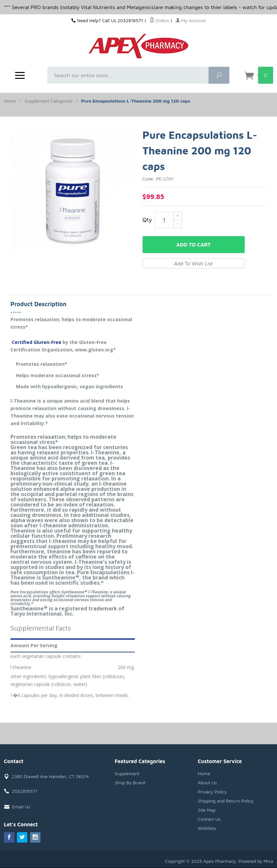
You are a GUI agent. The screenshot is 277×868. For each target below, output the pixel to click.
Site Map (207, 810)
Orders (159, 20)
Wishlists (207, 828)
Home (10, 101)
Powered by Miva (255, 861)
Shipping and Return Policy (226, 801)
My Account (191, 20)
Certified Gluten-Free (36, 342)
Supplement (127, 773)
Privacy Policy (212, 792)
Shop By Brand (130, 783)
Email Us (21, 807)
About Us (207, 783)
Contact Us (209, 819)
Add (193, 245)
